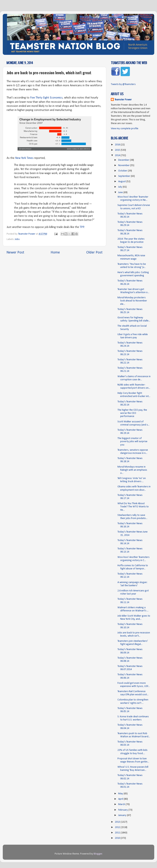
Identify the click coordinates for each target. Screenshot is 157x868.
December (124, 160)
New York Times (24, 158)
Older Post (94, 253)
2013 (118, 822)
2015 (118, 150)
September (124, 176)
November (124, 165)
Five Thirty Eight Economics (46, 98)
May (121, 794)
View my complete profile (125, 129)
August (122, 182)
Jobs (17, 239)
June (121, 192)
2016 (118, 145)
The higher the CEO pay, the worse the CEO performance (132, 413)
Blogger (98, 854)
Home (55, 253)
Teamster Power (123, 100)
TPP (82, 227)
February (123, 810)
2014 (118, 155)
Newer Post (15, 253)
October (123, 171)
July (120, 187)
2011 (118, 833)
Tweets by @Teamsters (123, 84)
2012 (118, 827)
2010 (118, 838)
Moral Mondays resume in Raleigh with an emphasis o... (132, 470)
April (121, 799)
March (122, 804)
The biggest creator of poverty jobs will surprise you (132, 442)
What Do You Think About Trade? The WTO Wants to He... (133, 507)
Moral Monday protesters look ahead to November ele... (132, 301)
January (123, 815)
